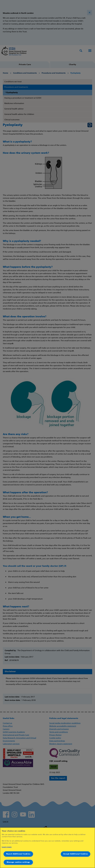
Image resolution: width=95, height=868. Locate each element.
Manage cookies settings (18, 862)
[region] (47, 848)
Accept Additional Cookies (76, 854)
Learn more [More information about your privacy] (7, 847)
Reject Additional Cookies (18, 854)
